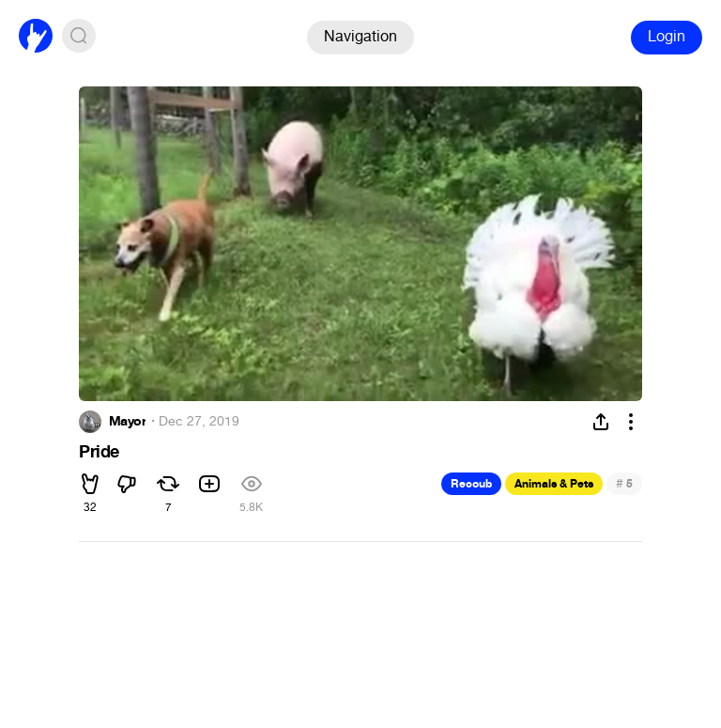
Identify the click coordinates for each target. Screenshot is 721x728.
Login (667, 36)
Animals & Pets (554, 484)
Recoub (471, 484)
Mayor (127, 422)
